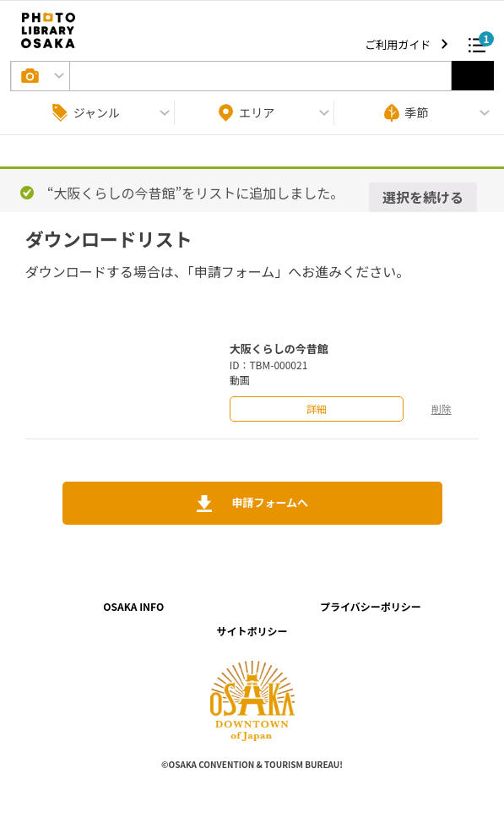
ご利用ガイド (399, 44)
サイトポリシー (252, 631)
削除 (442, 409)
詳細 (317, 409)
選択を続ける (423, 197)
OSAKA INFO (133, 606)
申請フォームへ (268, 502)
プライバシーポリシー (371, 606)
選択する (473, 76)
